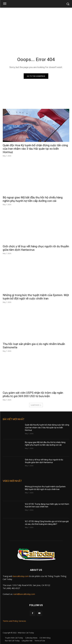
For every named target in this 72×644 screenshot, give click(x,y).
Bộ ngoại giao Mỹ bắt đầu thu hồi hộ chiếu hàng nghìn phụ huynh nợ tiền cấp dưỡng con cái (33, 199)
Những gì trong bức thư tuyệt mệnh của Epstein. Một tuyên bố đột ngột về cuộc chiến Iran (36, 297)
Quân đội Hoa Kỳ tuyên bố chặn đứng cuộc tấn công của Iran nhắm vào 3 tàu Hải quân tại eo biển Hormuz (35, 149)
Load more (36, 405)
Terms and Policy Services (14, 621)
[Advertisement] (36, 28)
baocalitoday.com (21, 576)
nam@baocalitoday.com (24, 594)
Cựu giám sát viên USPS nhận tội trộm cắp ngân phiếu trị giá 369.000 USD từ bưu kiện (33, 394)
